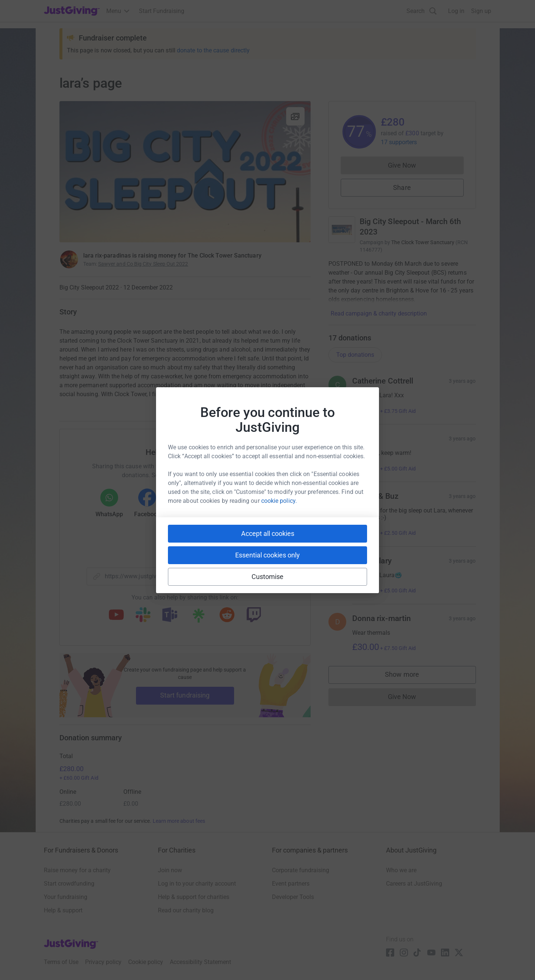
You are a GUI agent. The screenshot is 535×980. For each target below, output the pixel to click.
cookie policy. (279, 501)
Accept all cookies (268, 533)
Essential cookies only (267, 555)
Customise (268, 577)
